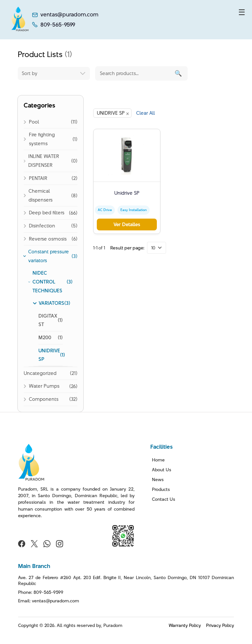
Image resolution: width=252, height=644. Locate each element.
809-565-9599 (58, 25)
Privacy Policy (220, 625)
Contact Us (164, 499)
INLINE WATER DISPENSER (44, 161)
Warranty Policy (185, 625)
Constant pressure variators (49, 256)
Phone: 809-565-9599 (41, 592)
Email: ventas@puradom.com (49, 601)
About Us (162, 470)
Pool (34, 122)
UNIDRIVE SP (49, 355)
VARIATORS (52, 303)
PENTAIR (38, 178)
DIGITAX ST (48, 320)
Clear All (146, 113)
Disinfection (42, 226)
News (158, 479)
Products (161, 489)
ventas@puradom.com (69, 15)
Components (44, 399)
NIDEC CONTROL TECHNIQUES (47, 282)
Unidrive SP (127, 193)
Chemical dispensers (41, 195)
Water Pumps (44, 386)
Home (158, 460)
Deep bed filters (47, 213)
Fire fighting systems (42, 139)
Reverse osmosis (48, 239)
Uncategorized (40, 373)
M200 (45, 337)
